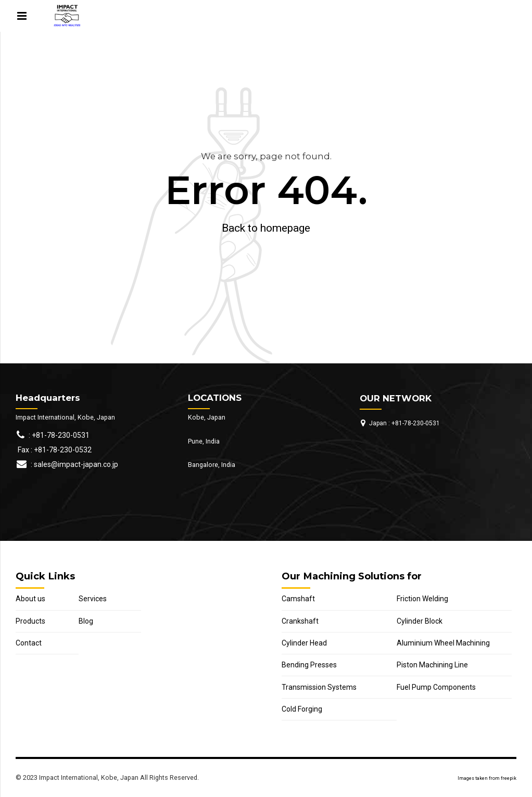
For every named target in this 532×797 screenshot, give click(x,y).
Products (30, 621)
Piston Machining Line (432, 665)
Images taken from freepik (487, 778)
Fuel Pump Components (436, 687)
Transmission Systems (319, 687)
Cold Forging (302, 709)
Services (93, 599)
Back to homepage (266, 228)
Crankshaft (300, 621)
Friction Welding (422, 599)
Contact (29, 643)
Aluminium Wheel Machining (443, 643)
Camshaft (298, 599)
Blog (86, 621)
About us (30, 599)
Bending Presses (309, 665)
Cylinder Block (420, 621)
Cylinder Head (304, 643)
